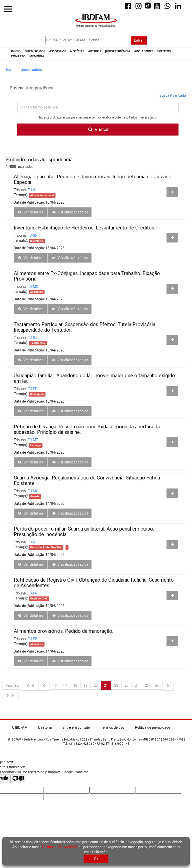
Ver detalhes (30, 212)
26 (157, 685)
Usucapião (37, 394)
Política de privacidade (153, 727)
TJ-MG (33, 287)
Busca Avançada (173, 95)
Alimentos (36, 292)
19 (85, 685)
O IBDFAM (20, 727)
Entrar (139, 40)
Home (11, 70)
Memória (37, 56)
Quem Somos (35, 51)
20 (96, 685)
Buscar (98, 130)
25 (147, 685)
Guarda (35, 496)
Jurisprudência (118, 51)
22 (116, 685)
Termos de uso (112, 727)
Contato (18, 56)
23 (126, 685)
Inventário (37, 241)
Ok (96, 859)
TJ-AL (33, 190)
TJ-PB (33, 639)
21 (106, 685)
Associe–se (58, 51)
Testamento (38, 343)
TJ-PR (33, 389)
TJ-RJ (33, 338)
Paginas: (12, 685)
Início (16, 51)
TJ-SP (33, 235)
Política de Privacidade (60, 847)
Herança (35, 445)
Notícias (77, 51)
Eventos (164, 51)
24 (137, 685)
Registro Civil (39, 599)
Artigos (95, 51)
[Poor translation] (18, 779)
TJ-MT (33, 440)
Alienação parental (42, 195)
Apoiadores (144, 51)
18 (75, 685)
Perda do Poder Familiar (46, 547)
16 (55, 685)
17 (65, 685)
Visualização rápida (69, 212)
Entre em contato (76, 727)
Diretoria (45, 727)
